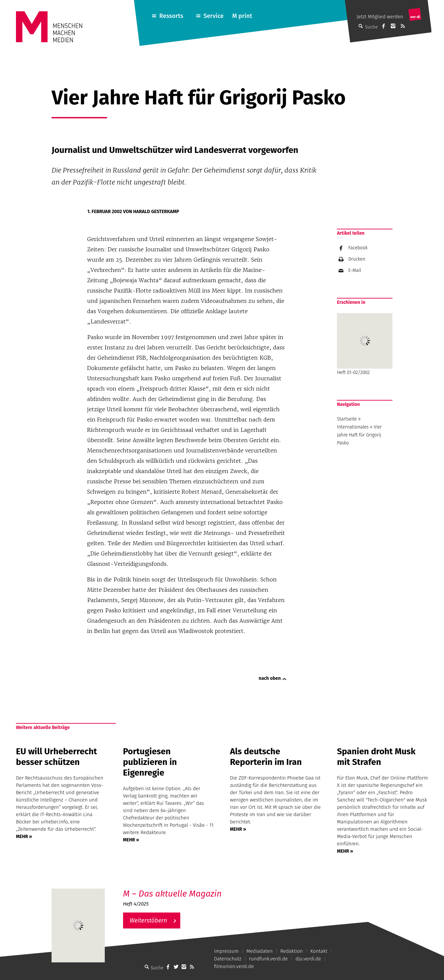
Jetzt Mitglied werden (380, 17)
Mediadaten (260, 951)
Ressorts (171, 16)
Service (214, 16)
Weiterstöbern (148, 920)
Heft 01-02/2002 (365, 344)
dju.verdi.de (308, 959)
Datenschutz (228, 959)
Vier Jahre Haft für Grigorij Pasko (359, 435)
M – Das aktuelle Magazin (172, 894)
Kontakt (319, 951)
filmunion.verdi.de (234, 966)
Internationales (353, 427)
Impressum (226, 951)
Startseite (347, 419)
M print (242, 16)
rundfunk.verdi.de (269, 959)
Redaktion (292, 951)
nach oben (270, 678)
